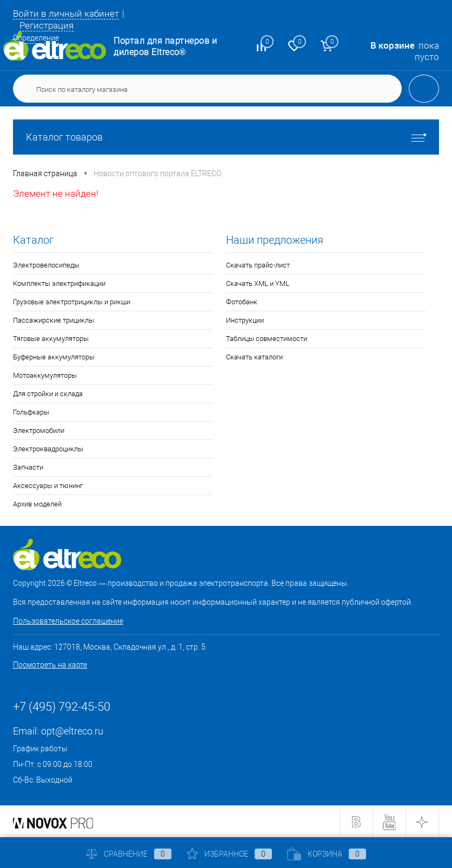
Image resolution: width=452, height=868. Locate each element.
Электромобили (39, 430)
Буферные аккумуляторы (54, 357)
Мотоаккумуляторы (45, 375)
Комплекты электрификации (59, 283)
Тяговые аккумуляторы (51, 339)
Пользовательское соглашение (68, 621)
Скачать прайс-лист (258, 265)
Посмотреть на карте (50, 665)
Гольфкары (31, 412)
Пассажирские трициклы (54, 320)
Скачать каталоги (254, 357)
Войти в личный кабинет (66, 14)
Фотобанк (242, 302)
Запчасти (28, 467)
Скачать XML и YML (258, 283)
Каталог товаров (226, 137)
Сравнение (129, 854)
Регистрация (46, 25)
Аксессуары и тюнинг (48, 486)
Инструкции (245, 320)
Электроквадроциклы (48, 449)
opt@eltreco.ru (72, 731)
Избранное (229, 854)
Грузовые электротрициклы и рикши (72, 302)
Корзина (327, 854)
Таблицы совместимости (267, 339)
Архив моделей (37, 504)
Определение (36, 38)
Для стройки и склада (48, 394)
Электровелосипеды (46, 265)
